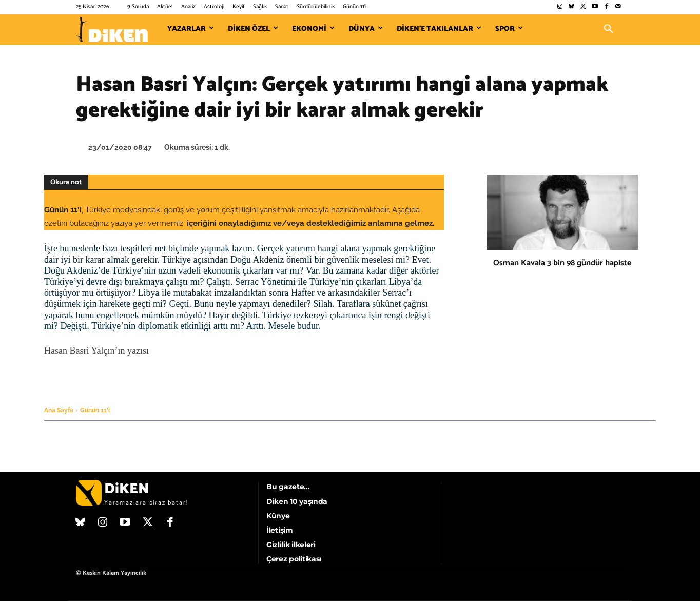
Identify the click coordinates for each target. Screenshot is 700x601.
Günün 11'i (95, 410)
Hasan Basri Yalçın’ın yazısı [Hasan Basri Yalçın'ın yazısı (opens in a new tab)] (96, 351)
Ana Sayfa (59, 410)
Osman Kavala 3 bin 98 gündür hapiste (562, 263)
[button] (609, 29)
